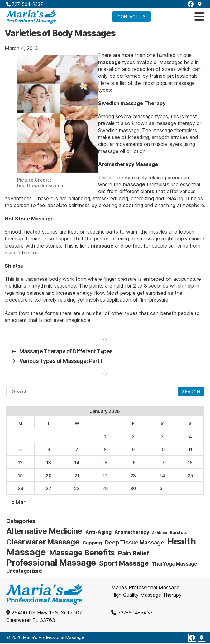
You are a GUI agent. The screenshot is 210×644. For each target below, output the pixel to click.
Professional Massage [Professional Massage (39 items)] (51, 563)
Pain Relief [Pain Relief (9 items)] (134, 553)
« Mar (18, 502)
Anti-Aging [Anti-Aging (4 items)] (98, 532)
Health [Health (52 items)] (182, 541)
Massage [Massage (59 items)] (26, 552)
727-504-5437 (25, 4)
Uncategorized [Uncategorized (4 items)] (24, 571)
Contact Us (131, 17)
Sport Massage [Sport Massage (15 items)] (124, 563)
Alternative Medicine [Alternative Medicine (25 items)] (44, 531)
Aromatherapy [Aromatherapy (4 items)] (132, 532)
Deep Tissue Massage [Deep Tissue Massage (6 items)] (135, 542)
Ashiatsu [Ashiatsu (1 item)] (159, 533)
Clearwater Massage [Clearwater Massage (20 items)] (43, 542)
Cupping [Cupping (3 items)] (92, 543)
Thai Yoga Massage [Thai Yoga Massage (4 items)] (174, 564)
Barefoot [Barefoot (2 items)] (178, 532)
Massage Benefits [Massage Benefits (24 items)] (82, 553)
